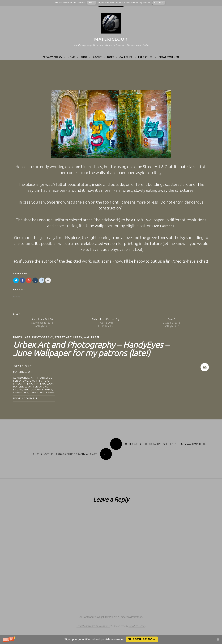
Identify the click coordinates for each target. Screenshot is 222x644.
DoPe (111, 57)
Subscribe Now (142, 639)
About (97, 57)
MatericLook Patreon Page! (107, 319)
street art (64, 337)
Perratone (41, 386)
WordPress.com (137, 626)
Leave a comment (25, 398)
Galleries (126, 57)
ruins (48, 389)
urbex (79, 337)
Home (72, 57)
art (33, 378)
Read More (159, 3)
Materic (27, 383)
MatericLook (111, 39)
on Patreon (164, 226)
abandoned (21, 378)
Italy (17, 383)
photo (18, 389)
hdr (46, 381)
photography (33, 389)
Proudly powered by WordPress (93, 626)
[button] (111, 639)
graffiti (35, 381)
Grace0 (171, 319)
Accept (91, 3)
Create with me (169, 57)
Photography (43, 337)
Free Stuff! (146, 57)
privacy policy (52, 57)
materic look (44, 383)
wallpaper (93, 337)
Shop (84, 57)
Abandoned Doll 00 (42, 319)
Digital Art (22, 337)
